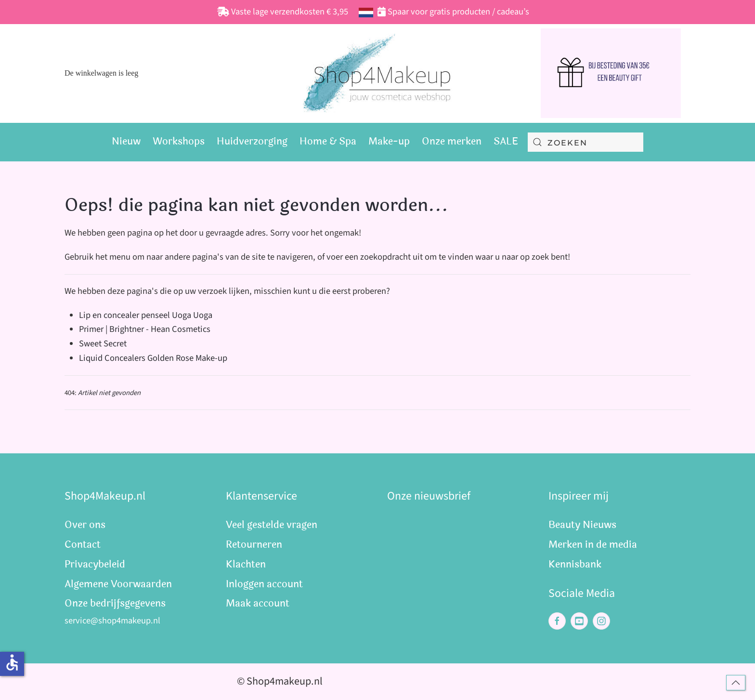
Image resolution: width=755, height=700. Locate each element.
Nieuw (126, 141)
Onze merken (452, 141)
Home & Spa (328, 141)
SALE (506, 141)
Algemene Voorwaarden (118, 584)
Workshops (179, 141)
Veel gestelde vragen (272, 525)
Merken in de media (593, 545)
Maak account (258, 603)
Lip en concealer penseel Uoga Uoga (146, 315)
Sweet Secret (103, 343)
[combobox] (586, 142)
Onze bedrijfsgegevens (115, 603)
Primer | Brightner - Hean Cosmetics (145, 329)
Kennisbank (575, 564)
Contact (83, 545)
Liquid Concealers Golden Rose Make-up (153, 358)
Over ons (85, 525)
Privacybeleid (95, 564)
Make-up (389, 141)
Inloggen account (264, 584)
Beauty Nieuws (582, 525)
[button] (736, 683)
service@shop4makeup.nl (112, 621)
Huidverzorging (252, 141)
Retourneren (254, 545)
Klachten (246, 564)
